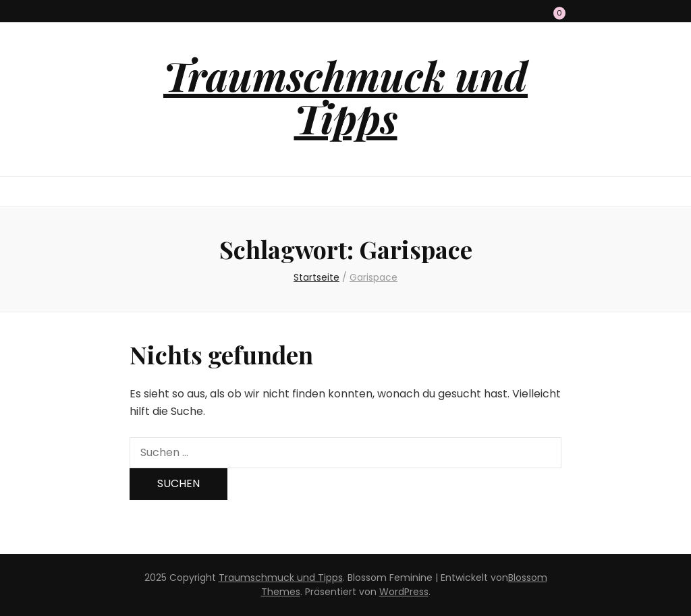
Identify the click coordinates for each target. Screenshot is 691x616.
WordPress (404, 592)
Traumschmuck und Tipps (345, 96)
